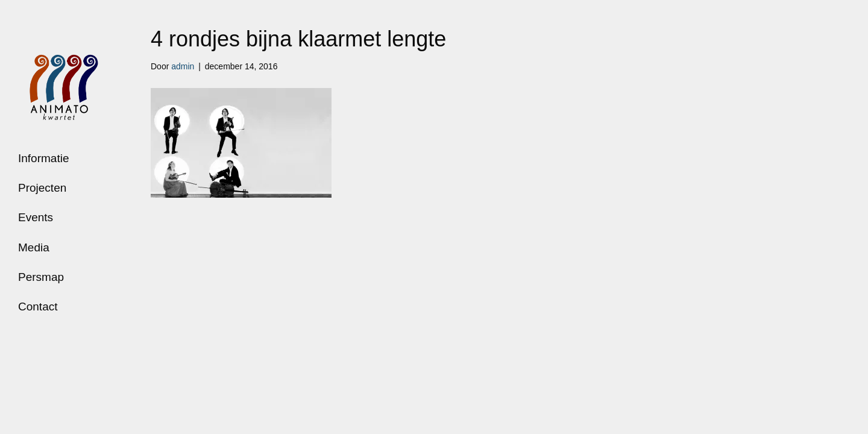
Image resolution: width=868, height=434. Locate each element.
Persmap (41, 277)
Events (36, 217)
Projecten (42, 188)
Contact (38, 307)
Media (34, 247)
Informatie (43, 158)
